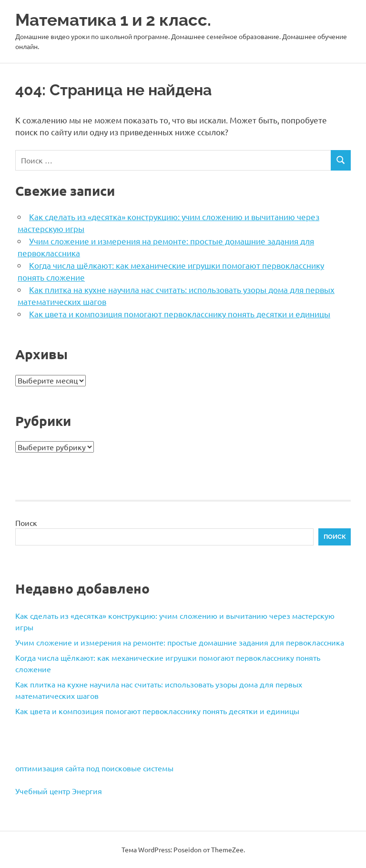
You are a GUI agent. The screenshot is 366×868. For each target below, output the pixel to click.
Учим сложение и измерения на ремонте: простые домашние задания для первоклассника (180, 642)
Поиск (26, 523)
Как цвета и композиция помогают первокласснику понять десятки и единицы (180, 314)
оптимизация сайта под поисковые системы (94, 768)
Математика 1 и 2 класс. (113, 20)
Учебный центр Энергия (59, 791)
